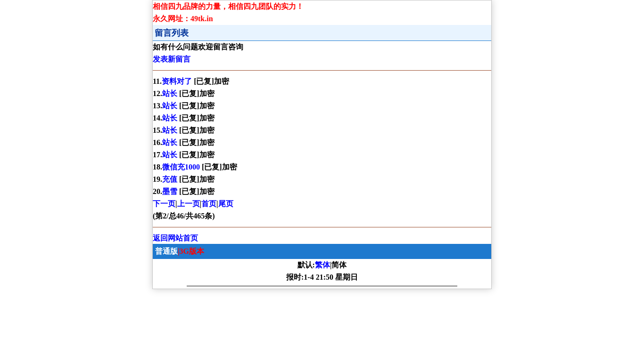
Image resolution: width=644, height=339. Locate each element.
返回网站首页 (175, 238)
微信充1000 (182, 167)
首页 (209, 204)
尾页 (226, 204)
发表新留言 (172, 59)
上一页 (189, 204)
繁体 (322, 265)
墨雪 (171, 191)
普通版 (166, 251)
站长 (171, 93)
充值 (171, 179)
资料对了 (178, 81)
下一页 (164, 204)
